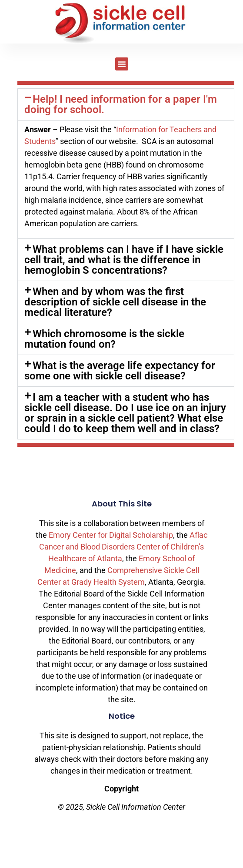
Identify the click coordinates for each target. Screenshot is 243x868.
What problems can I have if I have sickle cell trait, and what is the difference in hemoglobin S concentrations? (124, 260)
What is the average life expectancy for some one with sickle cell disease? (120, 371)
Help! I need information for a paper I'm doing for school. (121, 104)
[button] (122, 64)
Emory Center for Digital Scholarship (111, 535)
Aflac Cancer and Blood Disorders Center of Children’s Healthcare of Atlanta (123, 547)
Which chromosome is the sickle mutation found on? (104, 339)
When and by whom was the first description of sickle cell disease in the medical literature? (115, 302)
